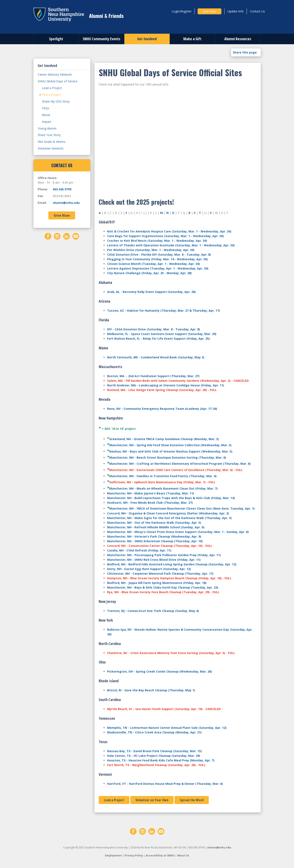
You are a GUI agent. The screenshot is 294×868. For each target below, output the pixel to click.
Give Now (210, 11)
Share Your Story (49, 135)
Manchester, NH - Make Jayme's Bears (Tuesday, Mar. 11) (151, 493)
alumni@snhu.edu (66, 203)
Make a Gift (192, 39)
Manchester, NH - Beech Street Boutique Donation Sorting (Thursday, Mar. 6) (168, 457)
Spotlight (56, 39)
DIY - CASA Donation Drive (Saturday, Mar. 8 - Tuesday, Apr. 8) (154, 329)
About (46, 115)
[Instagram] (57, 236)
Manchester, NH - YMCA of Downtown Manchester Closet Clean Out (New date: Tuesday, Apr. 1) (182, 508)
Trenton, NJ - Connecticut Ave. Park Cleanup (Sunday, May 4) (153, 611)
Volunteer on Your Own (152, 800)
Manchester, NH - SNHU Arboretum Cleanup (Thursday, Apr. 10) (155, 541)
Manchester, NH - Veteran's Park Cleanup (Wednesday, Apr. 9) (154, 536)
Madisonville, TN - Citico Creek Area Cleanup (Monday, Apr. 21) (154, 732)
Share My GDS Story (56, 101)
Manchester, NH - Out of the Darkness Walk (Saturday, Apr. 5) (154, 523)
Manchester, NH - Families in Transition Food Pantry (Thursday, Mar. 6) (163, 476)
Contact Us (257, 11)
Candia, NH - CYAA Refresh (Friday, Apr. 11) (139, 550)
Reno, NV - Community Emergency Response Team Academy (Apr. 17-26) (162, 409)
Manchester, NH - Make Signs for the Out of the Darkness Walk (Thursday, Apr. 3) (169, 518)
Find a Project (51, 95)
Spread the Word (192, 800)
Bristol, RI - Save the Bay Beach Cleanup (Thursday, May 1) (151, 690)
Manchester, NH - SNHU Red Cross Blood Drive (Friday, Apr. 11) (154, 560)
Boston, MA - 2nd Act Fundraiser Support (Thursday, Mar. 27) (153, 376)
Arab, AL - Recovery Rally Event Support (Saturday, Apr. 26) (151, 292)
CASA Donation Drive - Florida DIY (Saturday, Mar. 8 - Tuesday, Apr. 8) (159, 254)
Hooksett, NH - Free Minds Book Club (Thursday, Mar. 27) (150, 503)
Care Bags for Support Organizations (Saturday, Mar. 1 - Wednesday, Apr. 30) (165, 236)
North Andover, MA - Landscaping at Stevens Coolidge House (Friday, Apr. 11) (166, 385)
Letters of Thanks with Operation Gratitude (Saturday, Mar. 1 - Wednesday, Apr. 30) (171, 245)
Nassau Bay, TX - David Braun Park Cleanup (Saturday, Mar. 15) (154, 751)
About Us (183, 855)
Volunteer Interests (51, 148)
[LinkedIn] (67, 236)
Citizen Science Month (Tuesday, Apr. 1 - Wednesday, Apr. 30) (154, 264)
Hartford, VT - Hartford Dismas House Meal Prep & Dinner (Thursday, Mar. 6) (165, 784)
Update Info (236, 11)
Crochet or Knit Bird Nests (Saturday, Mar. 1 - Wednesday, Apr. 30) (157, 241)
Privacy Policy (134, 855)
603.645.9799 (62, 189)
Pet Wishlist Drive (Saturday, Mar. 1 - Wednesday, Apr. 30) (151, 250)
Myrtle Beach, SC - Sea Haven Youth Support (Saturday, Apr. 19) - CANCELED (164, 709)
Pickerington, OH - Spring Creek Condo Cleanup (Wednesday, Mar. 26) (160, 671)
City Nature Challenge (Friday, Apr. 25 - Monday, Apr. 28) (149, 273)
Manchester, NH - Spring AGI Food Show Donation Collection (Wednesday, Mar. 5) (170, 445)
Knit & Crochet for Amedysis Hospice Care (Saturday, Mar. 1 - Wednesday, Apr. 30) (169, 231)
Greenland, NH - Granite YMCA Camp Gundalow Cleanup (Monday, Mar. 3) (164, 439)
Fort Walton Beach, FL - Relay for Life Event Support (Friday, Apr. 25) (158, 339)
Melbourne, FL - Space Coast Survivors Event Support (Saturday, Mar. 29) (162, 334)
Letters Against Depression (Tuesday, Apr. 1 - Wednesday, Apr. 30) (158, 268)
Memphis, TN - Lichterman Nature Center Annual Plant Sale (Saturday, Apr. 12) (167, 728)
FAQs (46, 108)
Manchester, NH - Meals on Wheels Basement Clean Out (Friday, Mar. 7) (163, 488)
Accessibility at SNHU (160, 855)
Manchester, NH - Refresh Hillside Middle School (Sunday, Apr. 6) (156, 527)
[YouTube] (76, 236)
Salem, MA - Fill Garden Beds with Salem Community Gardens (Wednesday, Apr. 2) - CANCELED (178, 381)
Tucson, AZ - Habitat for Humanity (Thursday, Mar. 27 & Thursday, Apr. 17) (164, 310)
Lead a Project (114, 800)
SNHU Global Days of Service (58, 81)
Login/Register (182, 11)
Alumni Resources (238, 39)
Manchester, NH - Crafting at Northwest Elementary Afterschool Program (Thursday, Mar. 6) (180, 464)
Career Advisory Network (55, 74)
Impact (47, 122)
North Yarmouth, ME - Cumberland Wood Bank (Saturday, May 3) (156, 357)
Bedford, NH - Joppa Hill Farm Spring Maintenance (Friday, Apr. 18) (157, 583)
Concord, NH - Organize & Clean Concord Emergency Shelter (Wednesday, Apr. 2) (168, 513)
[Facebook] (48, 236)
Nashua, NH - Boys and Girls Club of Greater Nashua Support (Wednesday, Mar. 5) (171, 451)
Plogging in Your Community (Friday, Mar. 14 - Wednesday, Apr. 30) (157, 259)
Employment (113, 855)
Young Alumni (47, 128)
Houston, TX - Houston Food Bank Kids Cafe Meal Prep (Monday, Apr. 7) (161, 760)
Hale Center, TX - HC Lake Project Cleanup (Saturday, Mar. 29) (154, 756)
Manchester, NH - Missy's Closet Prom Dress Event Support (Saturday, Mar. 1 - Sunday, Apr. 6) (178, 532)
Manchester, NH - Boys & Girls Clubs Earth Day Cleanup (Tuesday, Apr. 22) (163, 587)
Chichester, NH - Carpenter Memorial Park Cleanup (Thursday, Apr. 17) (160, 574)
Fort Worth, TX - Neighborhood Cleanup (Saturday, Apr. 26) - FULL (156, 765)
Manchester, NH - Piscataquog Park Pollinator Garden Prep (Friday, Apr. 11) (164, 555)
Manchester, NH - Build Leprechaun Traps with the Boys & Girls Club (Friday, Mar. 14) (171, 498)
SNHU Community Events (102, 39)
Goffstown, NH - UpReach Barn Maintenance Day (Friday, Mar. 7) (157, 482)
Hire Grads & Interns (52, 142)
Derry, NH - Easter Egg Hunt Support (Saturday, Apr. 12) (149, 569)
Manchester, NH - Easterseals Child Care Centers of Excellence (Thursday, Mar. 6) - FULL (176, 470)
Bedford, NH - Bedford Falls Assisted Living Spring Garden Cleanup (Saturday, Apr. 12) (172, 564)
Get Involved (147, 39)
